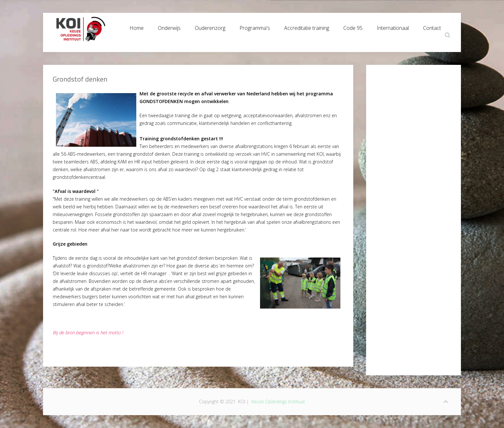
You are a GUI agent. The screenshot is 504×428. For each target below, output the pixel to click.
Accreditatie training (307, 26)
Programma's (255, 26)
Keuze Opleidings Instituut (278, 402)
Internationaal (393, 26)
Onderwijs (169, 26)
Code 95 (353, 26)
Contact (432, 26)
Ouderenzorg (210, 26)
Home (137, 26)
